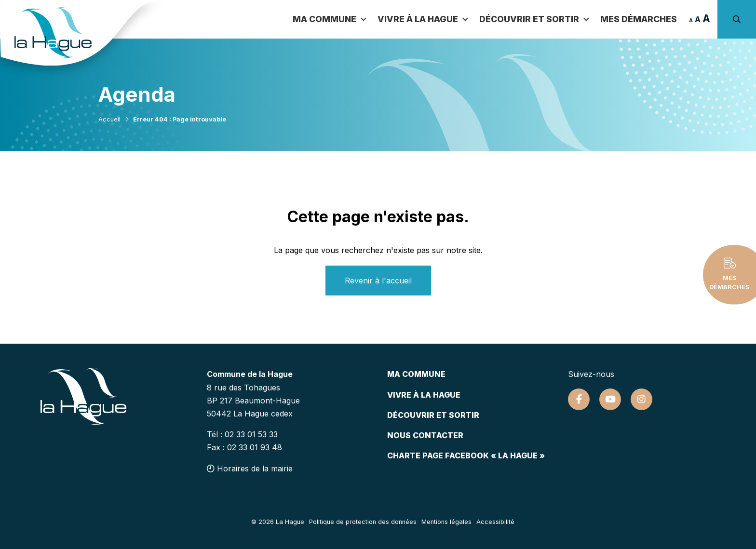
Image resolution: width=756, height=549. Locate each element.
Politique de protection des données (363, 522)
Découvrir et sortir (535, 19)
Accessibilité (495, 522)
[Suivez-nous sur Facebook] (579, 399)
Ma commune (330, 19)
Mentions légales (446, 522)
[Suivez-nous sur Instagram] (641, 399)
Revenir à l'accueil (378, 281)
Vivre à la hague (424, 395)
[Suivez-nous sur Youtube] (610, 399)
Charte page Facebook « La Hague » (466, 455)
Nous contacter (425, 435)
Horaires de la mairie (250, 469)
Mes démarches (639, 19)
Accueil (109, 119)
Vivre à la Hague (424, 19)
